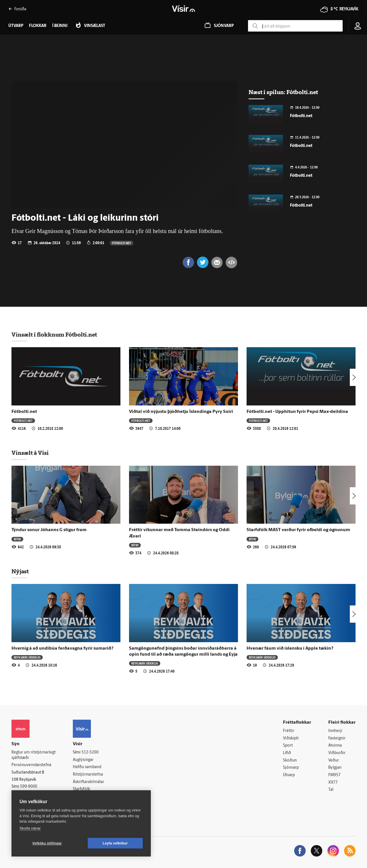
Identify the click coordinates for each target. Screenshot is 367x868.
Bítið (17, 539)
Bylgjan (335, 768)
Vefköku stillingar (47, 843)
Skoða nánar (30, 828)
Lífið (287, 753)
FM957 (334, 775)
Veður (334, 761)
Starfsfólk (81, 789)
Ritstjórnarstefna (88, 775)
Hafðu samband (87, 767)
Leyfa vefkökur (115, 843)
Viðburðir (337, 753)
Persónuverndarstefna (31, 765)
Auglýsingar (83, 760)
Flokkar (38, 26)
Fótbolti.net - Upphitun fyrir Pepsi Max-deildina (297, 412)
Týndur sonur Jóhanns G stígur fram (49, 530)
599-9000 (29, 787)
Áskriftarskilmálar (88, 782)
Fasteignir (337, 738)
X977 (333, 783)
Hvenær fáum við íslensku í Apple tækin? (290, 648)
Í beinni (60, 26)
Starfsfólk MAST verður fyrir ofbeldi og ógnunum (298, 530)
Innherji (335, 731)
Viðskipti (291, 738)
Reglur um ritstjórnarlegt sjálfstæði (34, 755)
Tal (331, 790)
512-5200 (90, 753)
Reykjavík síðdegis (27, 657)
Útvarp (289, 775)
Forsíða (17, 9)
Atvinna (335, 746)
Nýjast (20, 571)
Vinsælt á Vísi (30, 453)
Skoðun (290, 761)
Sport (288, 746)
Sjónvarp (291, 768)
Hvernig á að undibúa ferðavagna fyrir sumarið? (63, 648)
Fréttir (289, 731)
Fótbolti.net (122, 243)
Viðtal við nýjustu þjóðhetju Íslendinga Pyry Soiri (181, 412)
